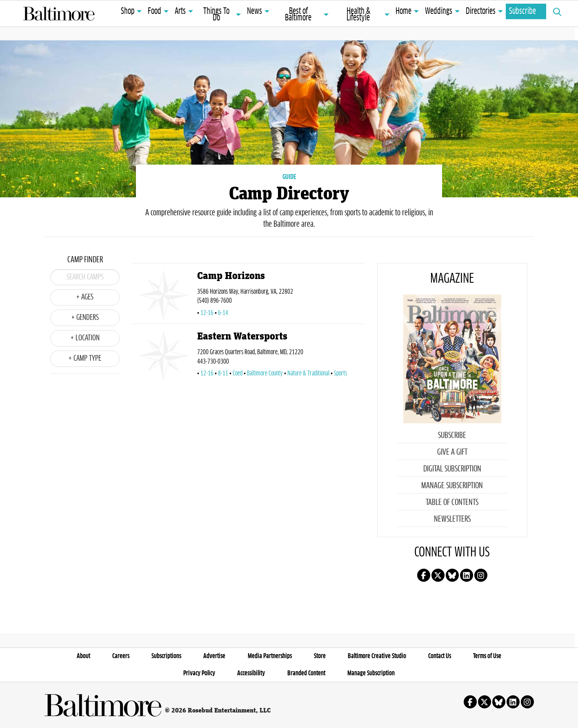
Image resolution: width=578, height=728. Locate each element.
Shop (128, 11)
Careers (121, 656)
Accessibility (251, 673)
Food (155, 11)
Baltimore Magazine (59, 13)
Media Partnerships (270, 656)
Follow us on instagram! (481, 575)
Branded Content (306, 673)
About (83, 656)
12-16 (207, 313)
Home (403, 11)
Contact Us (440, 656)
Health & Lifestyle (358, 15)
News (255, 11)
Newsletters (452, 519)
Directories (481, 11)
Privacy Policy (199, 673)
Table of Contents (452, 502)
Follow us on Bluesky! (452, 575)
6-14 (223, 313)
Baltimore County (265, 373)
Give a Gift (452, 452)
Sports (340, 373)
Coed (238, 373)
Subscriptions (166, 656)
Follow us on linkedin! (467, 575)
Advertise (214, 656)
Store (320, 656)
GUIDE (289, 177)
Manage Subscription (452, 486)
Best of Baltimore (298, 15)
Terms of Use (487, 656)
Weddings (439, 11)
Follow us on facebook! (424, 575)
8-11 (223, 373)
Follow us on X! (438, 575)
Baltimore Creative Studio (377, 656)
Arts (180, 11)
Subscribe (522, 11)
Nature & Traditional (308, 373)
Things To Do (216, 15)
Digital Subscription (452, 469)
